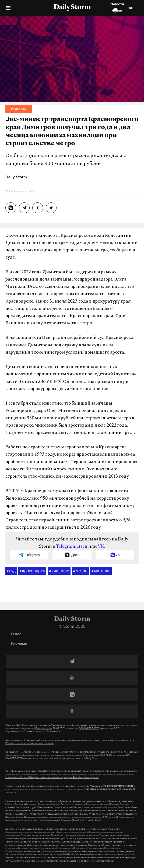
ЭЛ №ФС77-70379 (89, 728)
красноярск (32, 571)
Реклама (19, 644)
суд (11, 571)
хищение (59, 571)
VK (101, 547)
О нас (16, 634)
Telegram (66, 547)
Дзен (82, 547)
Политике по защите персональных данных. (29, 743)
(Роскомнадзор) (44, 728)
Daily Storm (72, 8)
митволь (101, 571)
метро (80, 571)
